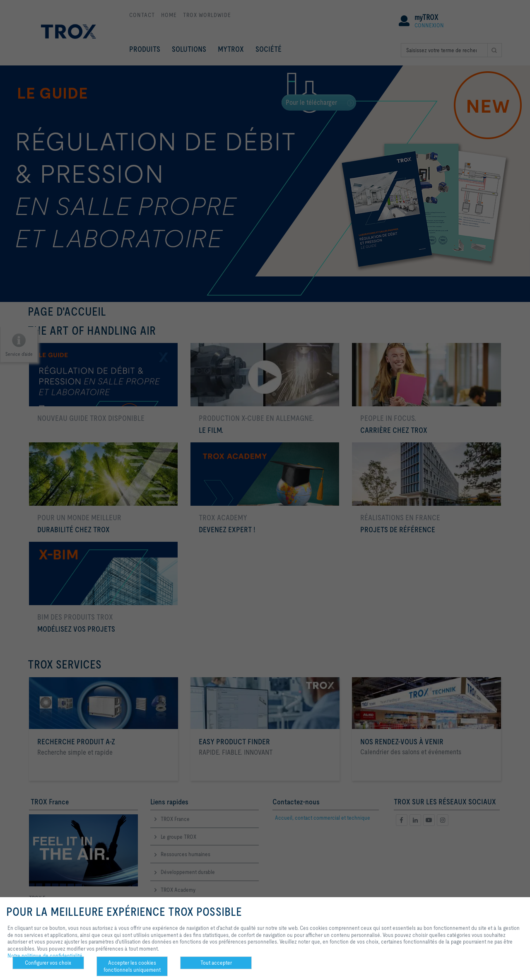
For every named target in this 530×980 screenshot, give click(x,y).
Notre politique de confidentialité (45, 956)
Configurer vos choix (48, 963)
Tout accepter (216, 963)
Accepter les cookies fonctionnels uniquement (132, 966)
